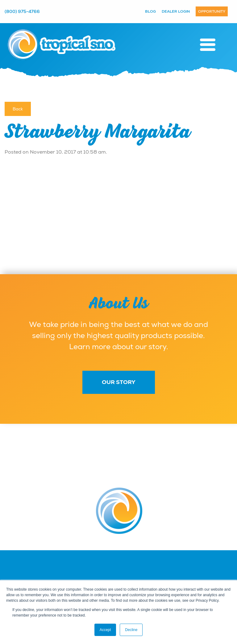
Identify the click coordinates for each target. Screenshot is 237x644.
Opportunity (212, 11)
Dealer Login (176, 11)
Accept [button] (105, 630)
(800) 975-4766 (22, 11)
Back (18, 109)
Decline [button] (131, 630)
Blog (150, 11)
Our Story (119, 382)
